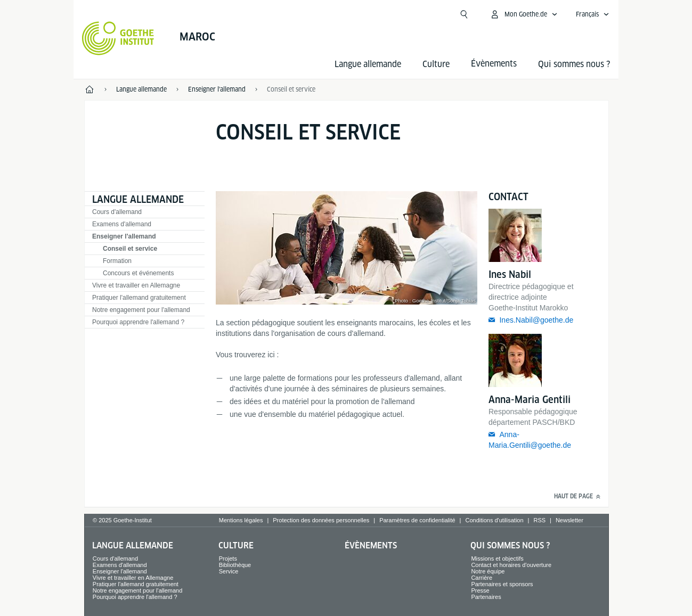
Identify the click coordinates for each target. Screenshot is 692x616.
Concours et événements (138, 273)
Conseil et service (130, 249)
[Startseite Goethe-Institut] (118, 38)
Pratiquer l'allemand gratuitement (139, 298)
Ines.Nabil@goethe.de (536, 320)
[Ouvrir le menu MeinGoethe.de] (524, 14)
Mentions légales (241, 520)
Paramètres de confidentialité (417, 520)
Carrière (482, 578)
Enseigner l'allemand (124, 236)
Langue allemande (368, 64)
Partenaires (486, 597)
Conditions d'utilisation (494, 520)
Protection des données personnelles (321, 520)
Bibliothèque (235, 565)
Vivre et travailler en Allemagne (136, 285)
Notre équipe (488, 571)
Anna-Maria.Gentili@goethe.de (530, 440)
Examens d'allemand (122, 224)
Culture (436, 64)
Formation (117, 261)
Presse (480, 590)
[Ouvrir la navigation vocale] (593, 14)
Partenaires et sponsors (502, 584)
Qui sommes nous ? (574, 64)
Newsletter (569, 520)
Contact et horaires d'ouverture (511, 565)
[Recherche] (464, 14)
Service (229, 571)
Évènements (371, 545)
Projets (228, 558)
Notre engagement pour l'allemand (141, 310)
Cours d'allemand (117, 212)
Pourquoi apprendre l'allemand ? (138, 322)
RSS (539, 520)
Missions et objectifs (497, 558)
